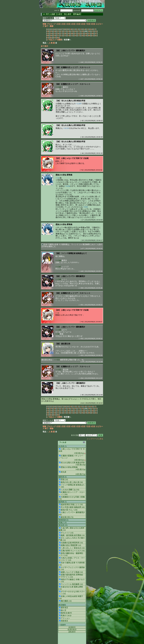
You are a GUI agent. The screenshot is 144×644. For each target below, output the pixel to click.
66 (58, 38)
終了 (47, 26)
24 (68, 31)
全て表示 (44, 46)
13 (81, 29)
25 (72, 31)
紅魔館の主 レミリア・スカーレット (76, 67)
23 (65, 31)
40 (72, 33)
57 (79, 36)
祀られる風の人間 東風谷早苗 (73, 101)
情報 (44, 24)
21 (58, 31)
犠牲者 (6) (63, 477)
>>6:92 (85, 207)
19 (51, 31)
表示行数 (75, 435)
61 (93, 36)
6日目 (83, 24)
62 (96, 36)
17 (95, 29)
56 (75, 36)
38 (65, 33)
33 (48, 33)
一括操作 (62, 625)
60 (89, 36)
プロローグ (51, 24)
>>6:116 (66, 128)
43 (82, 33)
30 (89, 31)
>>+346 (58, 87)
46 (93, 33)
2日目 (63, 24)
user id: (64, 10)
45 (89, 33)
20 (55, 31)
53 (65, 36)
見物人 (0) (63, 523)
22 (62, 31)
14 (84, 29)
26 (75, 31)
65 (55, 38)
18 (48, 31)
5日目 (78, 24)
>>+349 (58, 330)
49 (51, 36)
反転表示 (72, 632)
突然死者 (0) (64, 520)
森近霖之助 (66, 344)
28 (82, 31)
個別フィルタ (48, 18)
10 (71, 29)
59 (86, 36)
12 (78, 29)
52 (62, 36)
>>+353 (57, 360)
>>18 (57, 313)
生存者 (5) (63, 446)
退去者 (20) (63, 525)
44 (86, 33)
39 (68, 33)
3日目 (68, 24)
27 (79, 31)
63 (48, 38)
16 (91, 29)
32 (96, 31)
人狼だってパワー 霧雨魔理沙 (73, 51)
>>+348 (58, 279)
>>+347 (58, 267)
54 (68, 36)
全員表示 (72, 627)
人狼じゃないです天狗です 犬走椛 (75, 158)
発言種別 (62, 605)
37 (62, 33)
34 (51, 33)
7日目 (88, 24)
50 (55, 36)
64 (51, 38)
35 (55, 33)
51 (58, 36)
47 (96, 33)
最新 (52, 26)
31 (93, 31)
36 (58, 33)
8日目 (93, 24)
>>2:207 (78, 104)
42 (79, 33)
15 (88, 29)
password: (83, 10)
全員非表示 (72, 629)
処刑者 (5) (63, 502)
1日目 (58, 24)
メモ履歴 (58, 40)
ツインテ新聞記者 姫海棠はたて (74, 253)
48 (48, 36)
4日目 (73, 24)
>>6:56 (67, 186)
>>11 (57, 178)
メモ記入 (50, 40)
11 (74, 29)
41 (75, 33)
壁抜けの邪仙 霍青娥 (64, 175)
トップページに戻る (95, 439)
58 (82, 36)
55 (72, 36)
